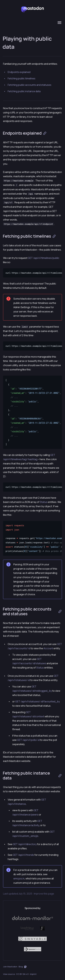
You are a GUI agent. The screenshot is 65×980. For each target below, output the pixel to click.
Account (48, 648)
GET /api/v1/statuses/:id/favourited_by (37, 701)
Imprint (33, 974)
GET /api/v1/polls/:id (28, 740)
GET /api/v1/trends (23, 855)
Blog (21, 967)
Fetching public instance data (24, 91)
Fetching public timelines (22, 78)
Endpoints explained (19, 72)
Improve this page (44, 894)
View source (9, 974)
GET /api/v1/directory (25, 844)
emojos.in (19, 879)
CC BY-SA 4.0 (22, 974)
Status (44, 502)
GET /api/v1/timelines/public (44, 258)
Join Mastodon (10, 967)
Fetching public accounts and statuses (30, 85)
